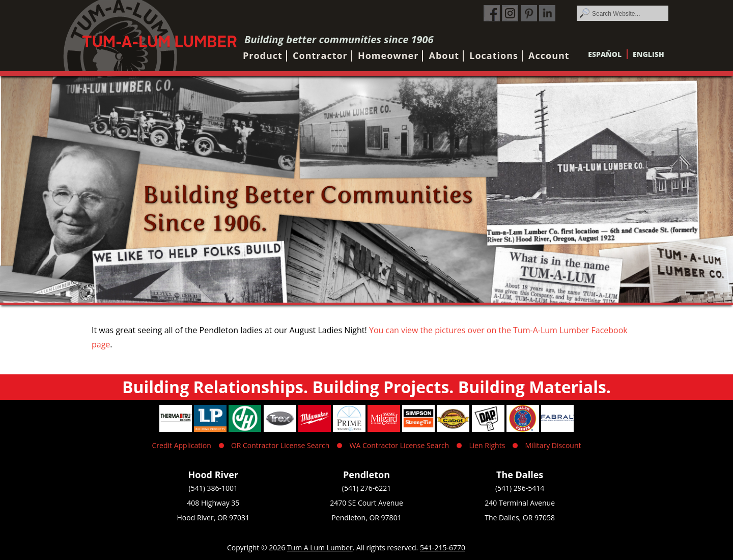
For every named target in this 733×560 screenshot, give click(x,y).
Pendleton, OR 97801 (366, 518)
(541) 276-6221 (366, 488)
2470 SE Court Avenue (366, 503)
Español (605, 54)
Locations (494, 55)
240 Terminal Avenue (520, 503)
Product (263, 55)
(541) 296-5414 (520, 488)
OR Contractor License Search (280, 445)
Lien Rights (487, 445)
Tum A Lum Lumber (320, 548)
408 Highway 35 (213, 503)
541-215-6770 (443, 548)
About (444, 55)
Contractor (320, 55)
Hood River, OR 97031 (214, 518)
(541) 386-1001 (213, 488)
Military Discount (553, 445)
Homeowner (388, 55)
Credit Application (182, 445)
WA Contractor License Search (400, 445)
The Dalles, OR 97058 (520, 518)
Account (549, 55)
